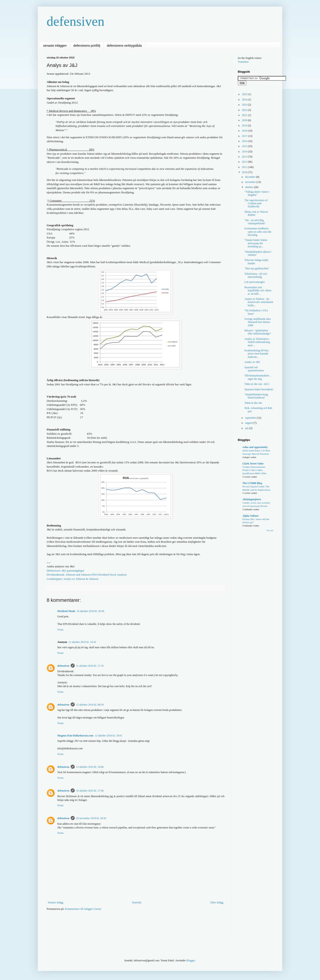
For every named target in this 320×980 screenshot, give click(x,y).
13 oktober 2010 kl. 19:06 (90, 767)
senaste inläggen (55, 46)
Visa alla (270, 530)
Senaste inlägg (56, 902)
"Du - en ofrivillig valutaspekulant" (255, 222)
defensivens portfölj (87, 46)
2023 (245, 105)
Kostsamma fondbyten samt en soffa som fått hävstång (258, 232)
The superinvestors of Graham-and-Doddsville (256, 203)
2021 (245, 115)
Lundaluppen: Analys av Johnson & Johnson (72, 579)
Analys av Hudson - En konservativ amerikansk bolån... (259, 302)
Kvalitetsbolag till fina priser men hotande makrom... (256, 354)
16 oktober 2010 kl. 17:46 (90, 791)
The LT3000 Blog (252, 483)
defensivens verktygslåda (124, 46)
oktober (250, 187)
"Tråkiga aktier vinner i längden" (257, 193)
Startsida (137, 902)
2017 (245, 136)
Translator (243, 62)
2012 (245, 162)
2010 (245, 172)
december (251, 177)
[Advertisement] (128, 928)
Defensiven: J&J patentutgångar (65, 571)
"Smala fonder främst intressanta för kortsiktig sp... (256, 243)
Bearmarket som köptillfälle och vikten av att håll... (258, 291)
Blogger (191, 960)
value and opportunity (255, 447)
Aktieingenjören (252, 499)
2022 (245, 110)
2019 (245, 126)
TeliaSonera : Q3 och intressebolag (256, 275)
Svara (60, 630)
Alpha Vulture (251, 516)
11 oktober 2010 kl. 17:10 (90, 666)
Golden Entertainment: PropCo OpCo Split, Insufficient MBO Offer (254, 470)
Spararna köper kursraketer (259, 389)
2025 (245, 94)
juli (247, 428)
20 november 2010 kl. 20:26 (91, 818)
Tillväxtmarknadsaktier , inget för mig (258, 377)
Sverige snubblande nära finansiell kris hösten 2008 (258, 322)
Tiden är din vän (253, 403)
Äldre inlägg (217, 902)
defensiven (76, 21)
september (251, 418)
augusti (249, 423)
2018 (245, 131)
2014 (245, 152)
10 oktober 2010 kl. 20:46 (90, 611)
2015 (245, 146)
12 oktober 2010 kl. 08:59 (90, 705)
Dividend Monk (66, 611)
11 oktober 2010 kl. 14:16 (82, 642)
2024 (245, 100)
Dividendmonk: (87, 575)
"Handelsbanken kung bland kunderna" (256, 396)
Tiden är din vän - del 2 (257, 384)
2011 (245, 167)
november (251, 182)
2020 (245, 120)
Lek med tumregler (255, 282)
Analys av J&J (252, 362)
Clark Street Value (253, 464)
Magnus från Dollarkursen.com (75, 736)
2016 (245, 141)
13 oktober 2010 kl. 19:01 (108, 736)
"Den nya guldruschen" (257, 268)
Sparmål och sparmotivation (254, 369)
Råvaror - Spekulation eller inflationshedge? (258, 332)
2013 (245, 157)
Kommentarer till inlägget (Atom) (83, 909)
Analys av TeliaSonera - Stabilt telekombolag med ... (257, 342)
